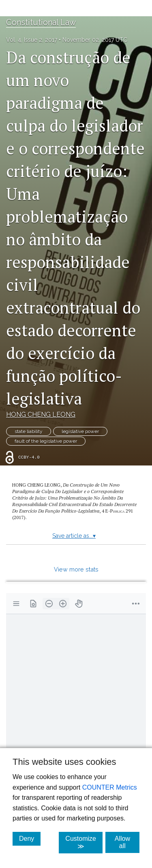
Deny (30, 838)
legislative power (80, 431)
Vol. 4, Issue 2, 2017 (32, 40)
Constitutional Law (41, 22)
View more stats (76, 569)
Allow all (127, 842)
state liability (29, 431)
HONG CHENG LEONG (41, 415)
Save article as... (74, 536)
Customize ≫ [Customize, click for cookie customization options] (84, 842)
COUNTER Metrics (110, 787)
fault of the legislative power (46, 441)
